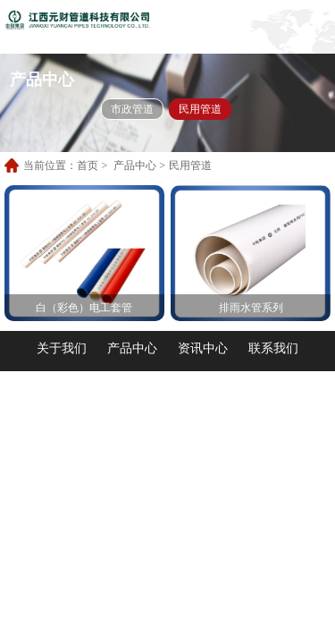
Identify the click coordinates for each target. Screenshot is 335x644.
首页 (88, 165)
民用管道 (200, 109)
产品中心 (135, 165)
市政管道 (132, 109)
